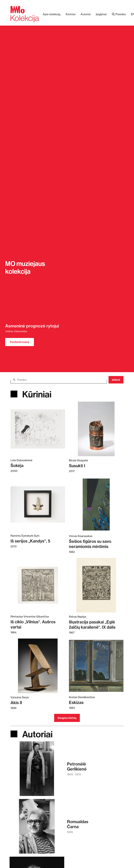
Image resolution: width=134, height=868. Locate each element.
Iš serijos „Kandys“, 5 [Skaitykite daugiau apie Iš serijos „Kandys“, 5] (30, 541)
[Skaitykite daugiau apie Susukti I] (96, 429)
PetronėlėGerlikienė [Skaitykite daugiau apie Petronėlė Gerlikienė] (77, 766)
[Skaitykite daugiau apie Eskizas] (96, 666)
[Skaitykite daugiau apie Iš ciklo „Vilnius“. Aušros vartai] (38, 585)
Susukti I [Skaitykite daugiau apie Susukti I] (77, 466)
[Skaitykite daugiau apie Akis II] (38, 666)
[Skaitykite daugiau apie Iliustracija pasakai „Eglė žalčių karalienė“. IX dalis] (96, 585)
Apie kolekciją (52, 14)
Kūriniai (71, 14)
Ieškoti (116, 380)
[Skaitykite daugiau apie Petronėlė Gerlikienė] (37, 770)
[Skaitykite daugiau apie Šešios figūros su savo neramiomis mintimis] (96, 504)
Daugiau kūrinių (67, 718)
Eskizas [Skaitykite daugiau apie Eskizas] (76, 702)
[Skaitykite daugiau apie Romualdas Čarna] (37, 828)
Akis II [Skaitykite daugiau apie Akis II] (16, 703)
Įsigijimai (101, 14)
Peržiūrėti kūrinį (20, 342)
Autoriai (86, 14)
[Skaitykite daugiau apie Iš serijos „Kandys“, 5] (38, 504)
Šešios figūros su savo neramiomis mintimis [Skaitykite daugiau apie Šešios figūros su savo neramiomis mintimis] (90, 544)
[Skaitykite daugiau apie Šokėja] (38, 429)
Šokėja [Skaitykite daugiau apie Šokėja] (17, 465)
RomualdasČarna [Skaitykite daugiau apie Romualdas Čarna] (78, 824)
